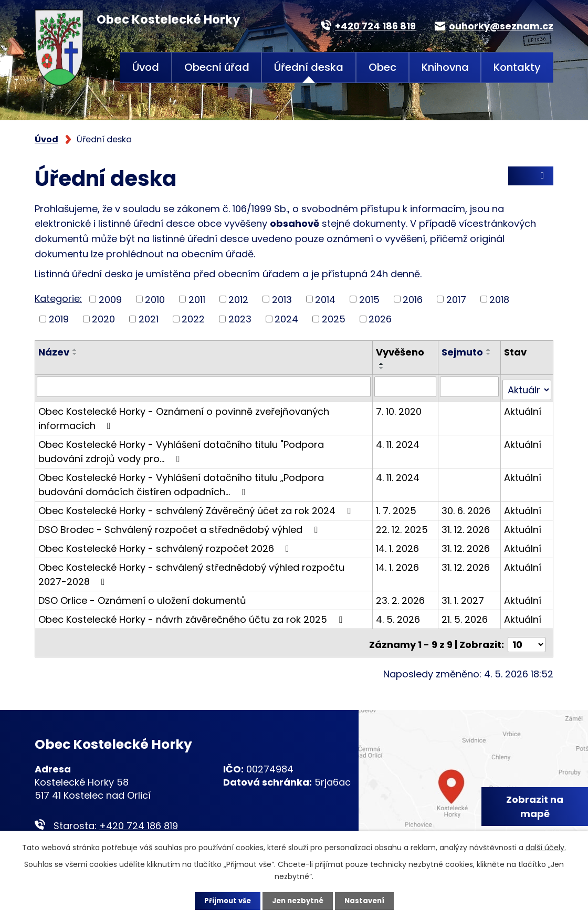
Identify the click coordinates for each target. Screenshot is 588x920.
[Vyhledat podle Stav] (527, 386)
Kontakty (517, 67)
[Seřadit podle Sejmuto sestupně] (489, 354)
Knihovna (445, 67)
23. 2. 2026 (401, 597)
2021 (149, 319)
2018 (499, 299)
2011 (197, 299)
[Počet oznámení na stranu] (527, 638)
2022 (193, 319)
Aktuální (523, 408)
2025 (334, 319)
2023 (240, 319)
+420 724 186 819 (139, 818)
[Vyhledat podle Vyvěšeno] (406, 386)
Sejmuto (463, 352)
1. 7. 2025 (397, 507)
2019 (59, 319)
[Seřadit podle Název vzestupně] (75, 350)
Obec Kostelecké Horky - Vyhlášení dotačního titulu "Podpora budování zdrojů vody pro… (181, 448)
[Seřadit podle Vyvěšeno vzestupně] (383, 364)
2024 (286, 319)
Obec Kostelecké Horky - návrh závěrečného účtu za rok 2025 (192, 616)
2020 (103, 319)
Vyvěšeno (401, 352)
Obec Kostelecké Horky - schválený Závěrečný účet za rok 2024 (197, 507)
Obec (382, 67)
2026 (380, 319)
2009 (110, 299)
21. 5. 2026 (465, 616)
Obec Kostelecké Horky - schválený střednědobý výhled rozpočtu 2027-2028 (191, 571)
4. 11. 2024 (399, 441)
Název (54, 352)
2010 (155, 299)
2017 (456, 299)
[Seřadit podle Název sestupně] (75, 354)
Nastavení (367, 901)
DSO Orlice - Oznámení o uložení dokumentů (142, 597)
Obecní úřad (217, 67)
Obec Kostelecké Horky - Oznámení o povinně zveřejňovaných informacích (184, 415)
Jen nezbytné (298, 901)
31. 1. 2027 (463, 597)
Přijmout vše (224, 901)
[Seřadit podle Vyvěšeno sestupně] (383, 368)
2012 (238, 299)
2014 (325, 299)
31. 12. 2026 (466, 526)
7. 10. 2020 (400, 408)
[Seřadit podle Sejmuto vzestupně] (489, 350)
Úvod (146, 67)
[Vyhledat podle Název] (204, 386)
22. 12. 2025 (403, 526)
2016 (413, 299)
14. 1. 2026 (398, 545)
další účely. (546, 846)
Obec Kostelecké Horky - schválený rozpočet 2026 (166, 545)
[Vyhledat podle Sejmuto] (470, 386)
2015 (369, 299)
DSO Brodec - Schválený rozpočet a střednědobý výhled (180, 526)
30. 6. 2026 (466, 507)
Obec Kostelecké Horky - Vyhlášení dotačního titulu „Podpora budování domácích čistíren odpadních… (181, 481)
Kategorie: (58, 299)
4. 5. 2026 (399, 616)
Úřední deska (309, 67)
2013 (282, 299)
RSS (531, 179)
